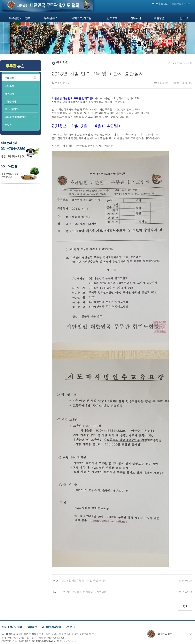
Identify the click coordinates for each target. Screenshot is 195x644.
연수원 (8, 125)
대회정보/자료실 (81, 18)
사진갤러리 (10, 101)
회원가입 (176, 4)
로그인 (165, 4)
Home (155, 3)
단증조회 (112, 18)
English (188, 3)
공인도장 (182, 18)
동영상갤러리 (12, 109)
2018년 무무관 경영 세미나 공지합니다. (85, 592)
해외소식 (9, 94)
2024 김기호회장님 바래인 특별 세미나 (84, 580)
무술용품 (159, 18)
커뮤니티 (136, 18)
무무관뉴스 (51, 18)
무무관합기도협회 (19, 18)
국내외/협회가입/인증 (16, 117)
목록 (185, 607)
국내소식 (9, 86)
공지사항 (9, 78)
